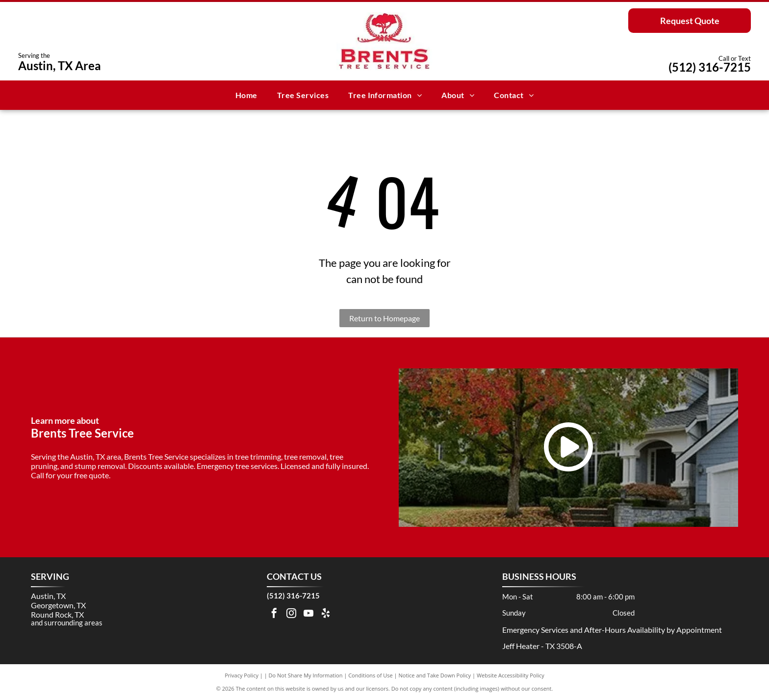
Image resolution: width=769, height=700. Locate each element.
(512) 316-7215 (710, 67)
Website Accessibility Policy (511, 675)
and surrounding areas (67, 622)
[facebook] (274, 614)
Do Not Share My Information (306, 675)
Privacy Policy (242, 675)
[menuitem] (246, 95)
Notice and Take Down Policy (435, 675)
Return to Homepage (384, 318)
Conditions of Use (371, 675)
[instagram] (291, 614)
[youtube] (308, 614)
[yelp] (326, 614)
